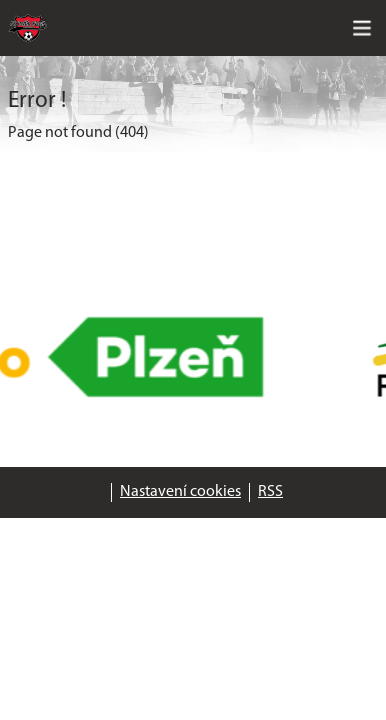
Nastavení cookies (180, 492)
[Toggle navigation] (362, 28)
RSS (270, 492)
